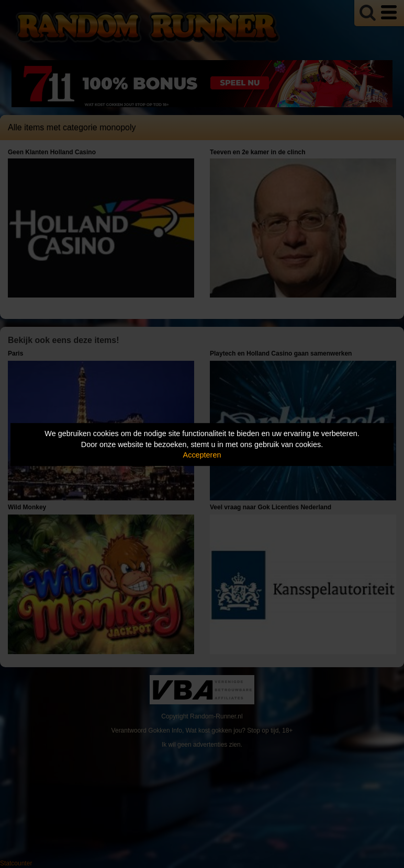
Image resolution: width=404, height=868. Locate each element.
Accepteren (202, 455)
